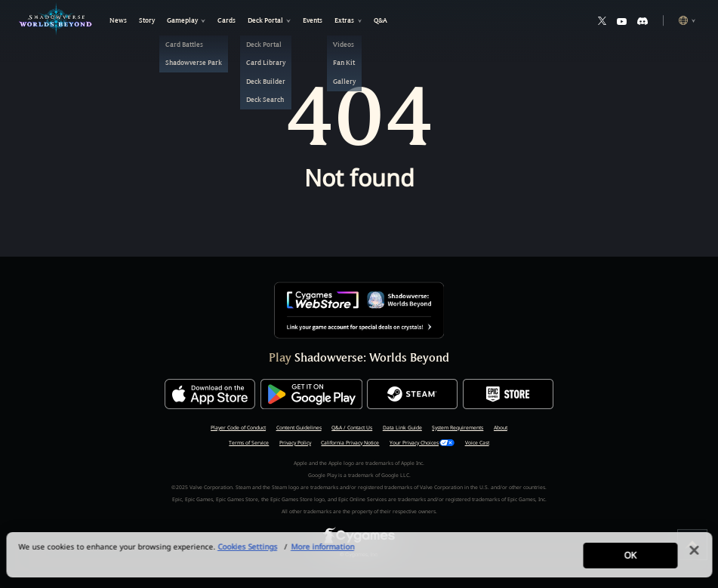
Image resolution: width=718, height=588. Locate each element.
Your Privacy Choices (414, 443)
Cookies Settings (247, 553)
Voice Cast (477, 443)
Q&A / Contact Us (352, 428)
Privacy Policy (295, 443)
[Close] (694, 556)
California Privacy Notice (350, 443)
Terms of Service (249, 443)
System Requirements (458, 428)
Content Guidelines (299, 428)
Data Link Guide (402, 428)
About (501, 428)
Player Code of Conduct (238, 428)
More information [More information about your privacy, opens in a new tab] (322, 553)
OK (630, 561)
